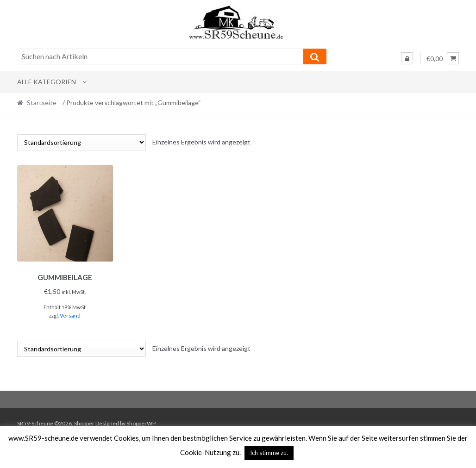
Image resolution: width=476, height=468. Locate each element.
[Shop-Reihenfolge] (81, 142)
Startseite (42, 103)
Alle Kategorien (47, 82)
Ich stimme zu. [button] (269, 453)
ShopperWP (141, 421)
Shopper (84, 421)
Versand (70, 314)
